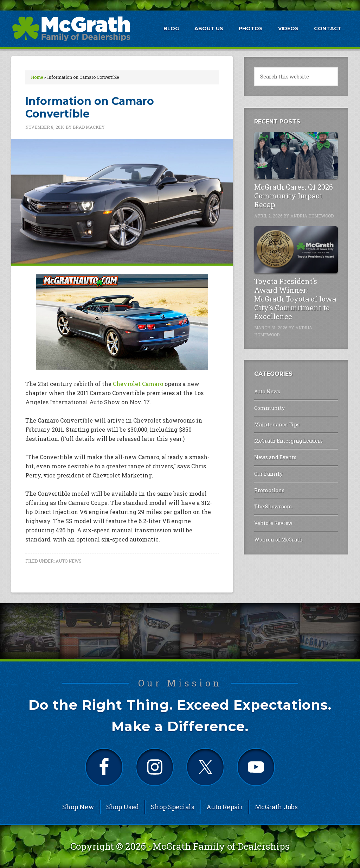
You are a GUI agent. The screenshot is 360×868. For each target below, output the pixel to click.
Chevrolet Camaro (138, 384)
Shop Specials (173, 807)
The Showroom (273, 506)
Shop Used (123, 807)
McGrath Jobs (276, 807)
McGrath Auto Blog (71, 28)
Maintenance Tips (277, 425)
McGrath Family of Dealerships (221, 846)
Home (37, 77)
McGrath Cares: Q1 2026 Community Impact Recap (294, 196)
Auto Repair (225, 807)
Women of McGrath (278, 540)
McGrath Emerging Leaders (288, 441)
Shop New (78, 807)
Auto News (69, 561)
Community (269, 408)
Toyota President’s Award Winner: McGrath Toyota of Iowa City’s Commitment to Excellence (295, 299)
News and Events (275, 457)
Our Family (268, 474)
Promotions (269, 490)
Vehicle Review (273, 523)
